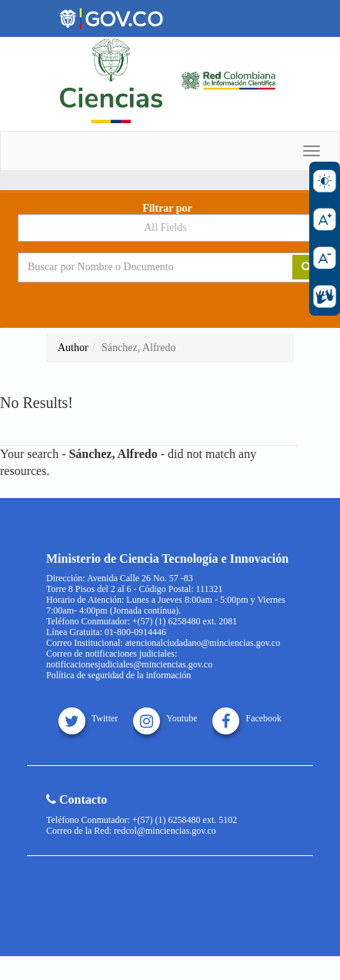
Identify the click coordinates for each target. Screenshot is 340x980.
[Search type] (170, 228)
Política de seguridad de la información (118, 675)
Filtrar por (167, 209)
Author (73, 348)
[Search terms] (144, 267)
